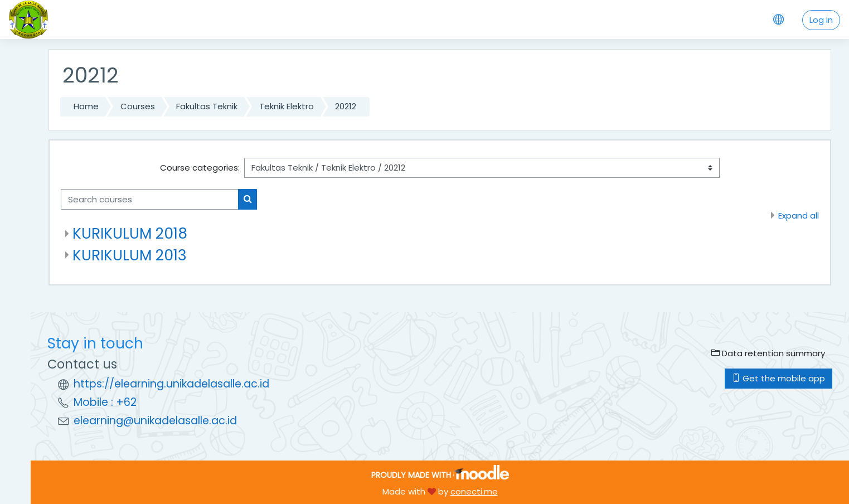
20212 (346, 106)
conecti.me (474, 491)
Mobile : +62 (105, 402)
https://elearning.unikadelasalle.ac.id (171, 384)
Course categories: (200, 168)
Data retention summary (768, 353)
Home (86, 106)
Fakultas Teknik (207, 106)
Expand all (799, 215)
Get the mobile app (778, 378)
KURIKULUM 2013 (130, 255)
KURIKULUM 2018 (130, 233)
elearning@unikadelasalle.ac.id (155, 421)
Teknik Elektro (287, 106)
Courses (138, 106)
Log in (821, 20)
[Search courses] (150, 199)
